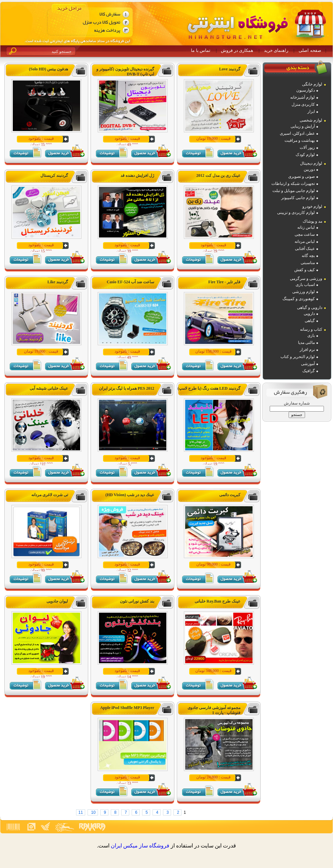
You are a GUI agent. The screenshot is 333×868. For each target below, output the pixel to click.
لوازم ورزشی (304, 292)
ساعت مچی (305, 234)
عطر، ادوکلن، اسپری (297, 133)
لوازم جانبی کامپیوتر (298, 198)
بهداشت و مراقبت (300, 140)
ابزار (311, 111)
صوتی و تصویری (302, 176)
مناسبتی (308, 263)
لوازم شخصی (311, 120)
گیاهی (310, 321)
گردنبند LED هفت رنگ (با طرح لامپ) (209, 388)
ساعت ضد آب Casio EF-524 (130, 282)
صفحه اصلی (310, 50)
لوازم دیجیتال (311, 163)
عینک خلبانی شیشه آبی (49, 388)
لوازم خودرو (312, 206)
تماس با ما (201, 50)
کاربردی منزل (303, 104)
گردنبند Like (58, 282)
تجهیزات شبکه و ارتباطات (293, 184)
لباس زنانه (306, 227)
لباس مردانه (305, 242)
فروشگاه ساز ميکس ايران (140, 846)
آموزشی (308, 364)
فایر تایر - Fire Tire (224, 282)
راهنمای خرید (276, 50)
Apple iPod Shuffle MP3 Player (127, 708)
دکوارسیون (306, 90)
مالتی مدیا (306, 343)
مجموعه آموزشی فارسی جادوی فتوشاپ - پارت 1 (214, 710)
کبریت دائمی (230, 495)
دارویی (309, 314)
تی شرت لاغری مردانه (50, 495)
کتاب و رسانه (311, 329)
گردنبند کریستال (54, 175)
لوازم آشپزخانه (303, 97)
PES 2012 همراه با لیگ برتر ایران (127, 388)
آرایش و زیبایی (303, 126)
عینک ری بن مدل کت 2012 (218, 175)
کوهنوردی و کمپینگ (299, 299)
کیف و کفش (305, 270)
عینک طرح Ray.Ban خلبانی (218, 601)
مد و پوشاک (312, 221)
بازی (311, 335)
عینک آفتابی (305, 249)
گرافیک (309, 371)
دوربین (309, 169)
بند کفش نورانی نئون (137, 601)
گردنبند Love (230, 69)
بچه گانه (308, 256)
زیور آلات (307, 148)
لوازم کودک (305, 155)
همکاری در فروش (237, 50)
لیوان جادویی (57, 601)
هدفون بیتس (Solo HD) (48, 69)
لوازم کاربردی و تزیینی (296, 213)
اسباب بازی (305, 285)
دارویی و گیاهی (310, 308)
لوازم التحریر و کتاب (298, 357)
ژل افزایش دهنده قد (137, 175)
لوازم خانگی (312, 84)
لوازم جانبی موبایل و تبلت (294, 191)
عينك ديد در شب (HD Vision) (130, 495)
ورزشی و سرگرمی (306, 279)
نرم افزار (307, 350)
